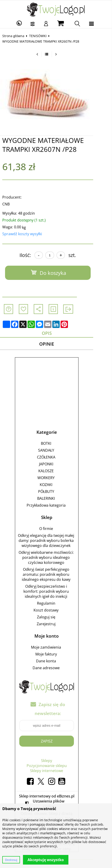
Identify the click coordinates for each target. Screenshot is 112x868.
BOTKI (55, 444)
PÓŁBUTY (55, 492)
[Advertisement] (56, 390)
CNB (8, 204)
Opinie (56, 345)
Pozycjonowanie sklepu (56, 767)
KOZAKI (55, 486)
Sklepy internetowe (56, 772)
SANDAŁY (55, 451)
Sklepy (56, 762)
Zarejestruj (55, 625)
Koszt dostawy (55, 611)
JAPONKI (55, 465)
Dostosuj (11, 860)
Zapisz (56, 742)
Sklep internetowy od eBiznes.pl (56, 797)
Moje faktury (55, 655)
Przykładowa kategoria (55, 506)
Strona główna (16, 36)
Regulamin (55, 604)
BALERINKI (55, 499)
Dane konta (55, 662)
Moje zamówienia (55, 648)
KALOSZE (55, 472)
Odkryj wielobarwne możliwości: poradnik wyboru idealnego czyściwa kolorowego (55, 558)
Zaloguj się (55, 618)
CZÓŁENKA (55, 458)
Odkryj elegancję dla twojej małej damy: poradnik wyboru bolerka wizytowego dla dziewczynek (55, 541)
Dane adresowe (55, 669)
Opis (56, 333)
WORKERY (55, 479)
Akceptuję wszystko (46, 860)
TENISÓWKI (40, 36)
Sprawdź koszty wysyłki (24, 234)
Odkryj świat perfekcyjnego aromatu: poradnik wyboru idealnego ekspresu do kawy (55, 575)
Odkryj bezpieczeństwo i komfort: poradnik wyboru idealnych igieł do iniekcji (55, 592)
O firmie (55, 530)
